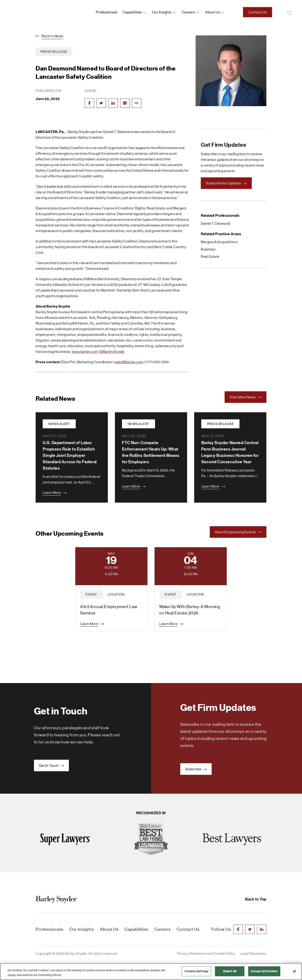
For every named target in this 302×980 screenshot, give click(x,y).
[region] (151, 972)
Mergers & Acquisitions (219, 242)
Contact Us (258, 12)
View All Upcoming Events (238, 532)
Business (208, 249)
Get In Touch (52, 765)
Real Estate (210, 256)
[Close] (294, 971)
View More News (246, 397)
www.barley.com (85, 352)
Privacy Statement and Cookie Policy (206, 953)
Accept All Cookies (264, 971)
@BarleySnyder (112, 352)
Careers (189, 12)
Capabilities (132, 12)
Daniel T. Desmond (216, 223)
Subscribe (196, 769)
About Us (109, 929)
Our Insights (162, 12)
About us (213, 12)
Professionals (107, 12)
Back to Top (256, 899)
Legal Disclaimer (253, 953)
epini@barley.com (129, 362)
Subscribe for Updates (226, 183)
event (91, 594)
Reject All (230, 971)
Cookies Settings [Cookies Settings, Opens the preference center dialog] (197, 971)
